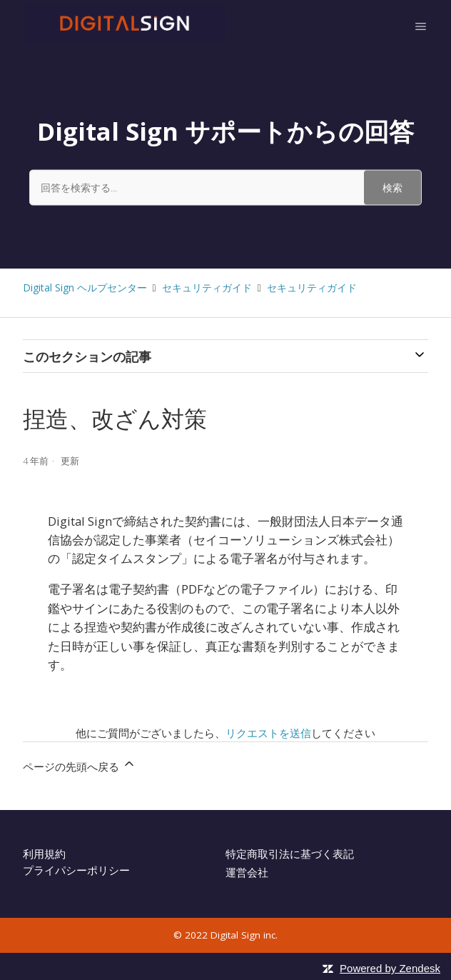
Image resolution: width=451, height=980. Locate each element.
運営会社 (247, 872)
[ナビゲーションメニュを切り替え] (421, 26)
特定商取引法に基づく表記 (290, 854)
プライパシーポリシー (76, 870)
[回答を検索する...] (225, 187)
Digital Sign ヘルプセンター (85, 287)
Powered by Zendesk (390, 968)
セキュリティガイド (207, 287)
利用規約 (44, 854)
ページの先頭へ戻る (80, 765)
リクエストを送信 (268, 733)
